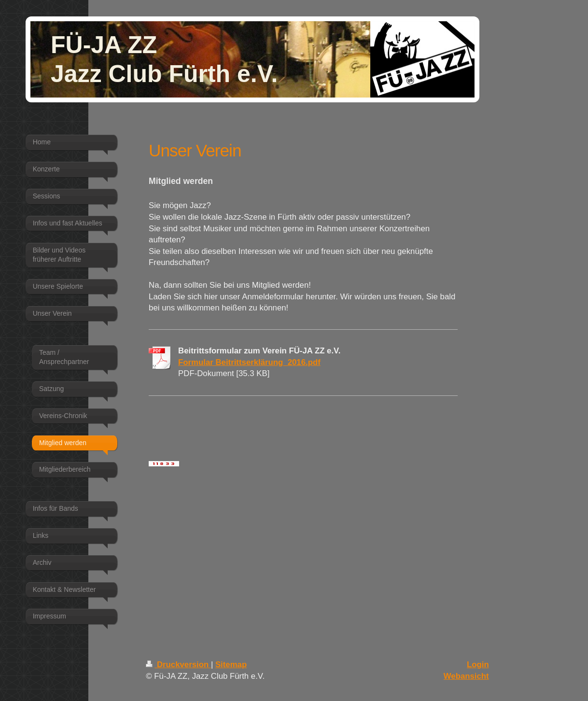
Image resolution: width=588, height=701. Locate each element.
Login (478, 665)
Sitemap (231, 665)
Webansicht (466, 676)
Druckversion (178, 665)
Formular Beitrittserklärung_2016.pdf (249, 362)
